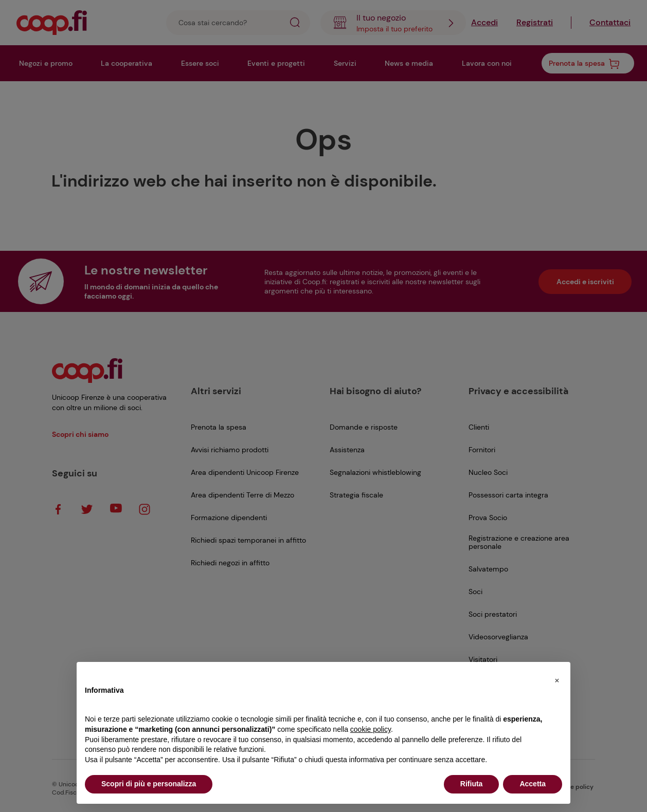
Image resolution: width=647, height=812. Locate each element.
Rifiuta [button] (472, 784)
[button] (557, 678)
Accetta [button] (533, 784)
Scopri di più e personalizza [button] (149, 784)
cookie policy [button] (371, 729)
